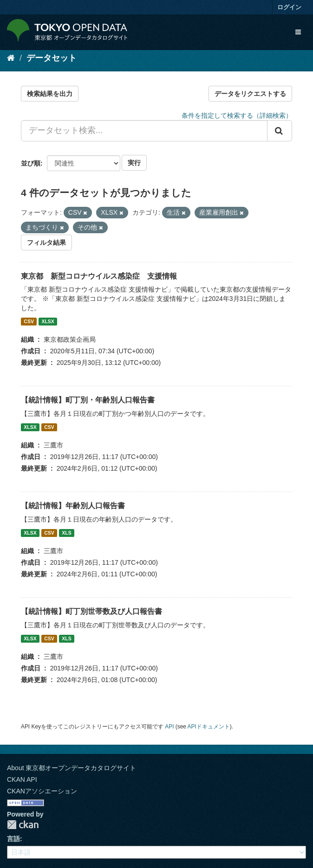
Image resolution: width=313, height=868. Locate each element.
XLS (66, 533)
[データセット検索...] (144, 131)
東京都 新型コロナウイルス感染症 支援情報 (99, 276)
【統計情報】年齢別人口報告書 (73, 506)
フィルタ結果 (46, 243)
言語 (13, 839)
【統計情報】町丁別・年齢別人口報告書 (88, 400)
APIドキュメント (209, 727)
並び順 (31, 163)
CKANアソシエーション (42, 791)
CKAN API (22, 779)
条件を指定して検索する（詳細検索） (237, 115)
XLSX (48, 321)
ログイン (289, 7)
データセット (52, 58)
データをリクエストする (250, 94)
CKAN (23, 825)
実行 (134, 163)
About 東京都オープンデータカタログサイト (72, 768)
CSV (29, 321)
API (169, 727)
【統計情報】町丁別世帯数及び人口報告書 (91, 611)
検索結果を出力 (50, 94)
